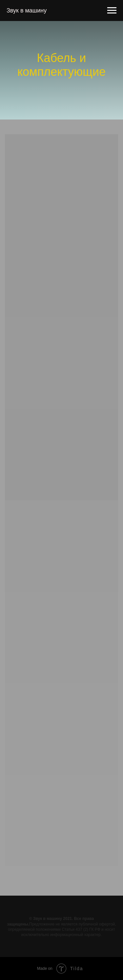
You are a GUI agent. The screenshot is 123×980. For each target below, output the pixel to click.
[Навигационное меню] (112, 11)
